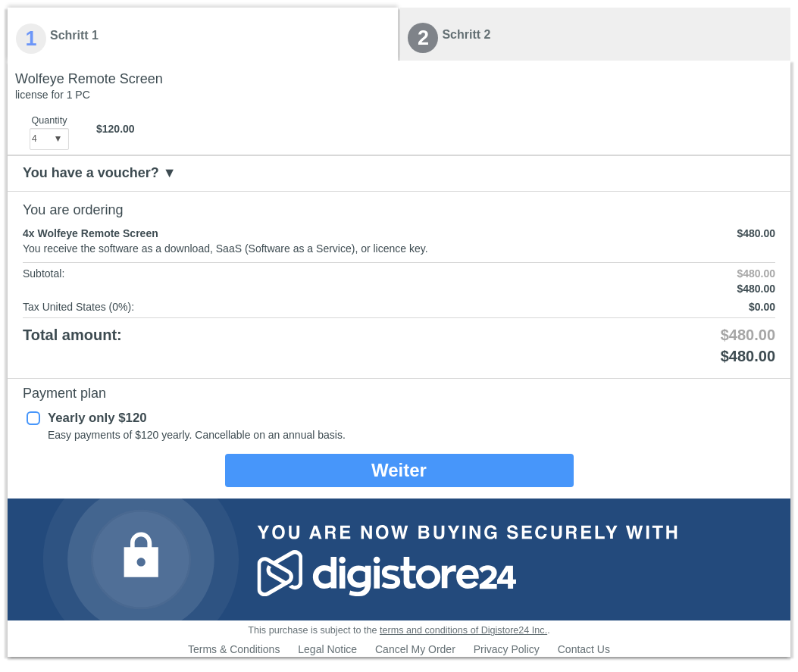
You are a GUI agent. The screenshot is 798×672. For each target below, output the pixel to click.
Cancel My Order (415, 649)
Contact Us (584, 649)
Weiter (399, 470)
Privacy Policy (507, 649)
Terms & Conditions (234, 649)
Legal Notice (327, 649)
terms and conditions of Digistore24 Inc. (463, 630)
